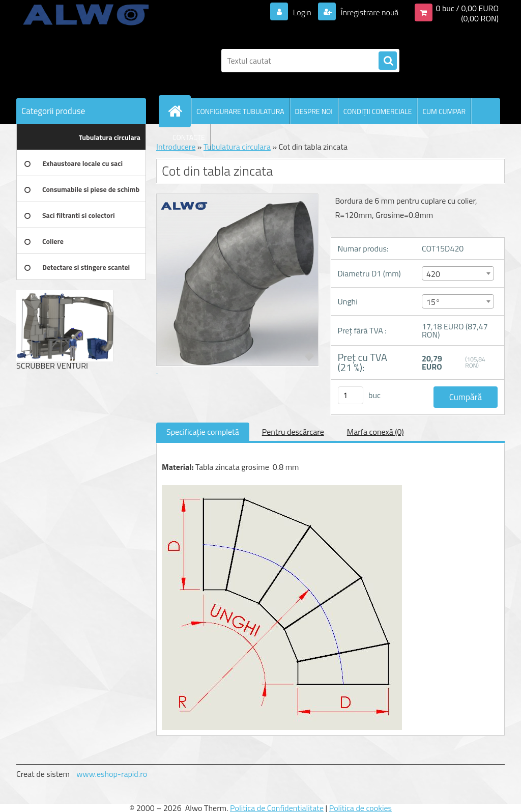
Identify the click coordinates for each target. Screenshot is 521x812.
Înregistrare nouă (369, 12)
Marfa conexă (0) (375, 432)
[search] (388, 61)
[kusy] (351, 395)
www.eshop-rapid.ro (112, 774)
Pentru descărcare (293, 432)
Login (302, 12)
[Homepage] (179, 111)
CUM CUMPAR (444, 111)
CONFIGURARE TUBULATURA (240, 111)
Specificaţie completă (203, 432)
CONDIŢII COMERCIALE (378, 111)
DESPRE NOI (314, 111)
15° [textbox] (433, 302)
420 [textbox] (433, 274)
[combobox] (458, 273)
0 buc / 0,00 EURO (467, 8)
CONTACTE (189, 137)
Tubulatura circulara (237, 147)
